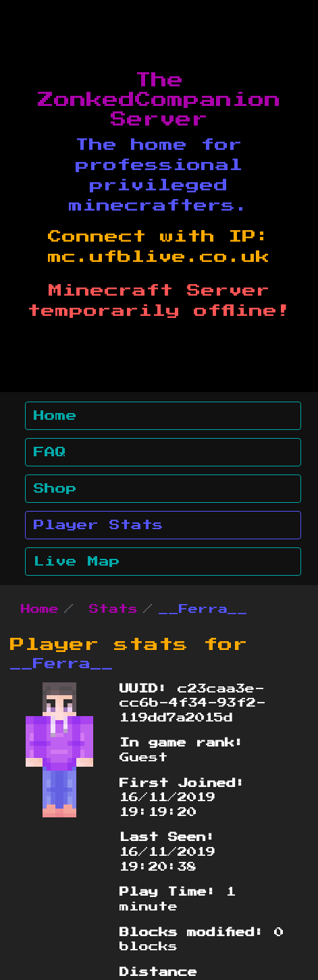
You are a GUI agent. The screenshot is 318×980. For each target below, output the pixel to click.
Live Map (77, 562)
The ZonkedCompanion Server (159, 100)
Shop (55, 489)
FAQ (50, 452)
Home (55, 416)
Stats (113, 609)
